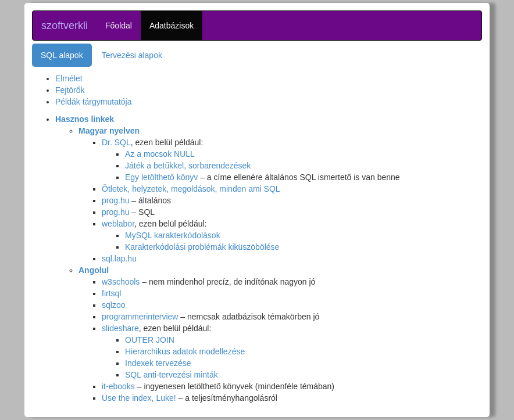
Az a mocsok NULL (160, 154)
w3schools (121, 282)
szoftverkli (65, 26)
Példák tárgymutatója (94, 102)
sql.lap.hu (119, 259)
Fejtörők (70, 90)
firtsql (111, 293)
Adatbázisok (172, 26)
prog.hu (115, 200)
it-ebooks (118, 386)
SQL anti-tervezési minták (172, 375)
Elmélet (69, 78)
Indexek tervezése (158, 363)
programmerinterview (140, 317)
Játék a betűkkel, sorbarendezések (188, 166)
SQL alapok (62, 55)
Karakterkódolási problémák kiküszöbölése (202, 247)
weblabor (118, 224)
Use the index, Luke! (139, 398)
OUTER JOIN (150, 340)
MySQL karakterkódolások (173, 235)
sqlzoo (113, 305)
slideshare (120, 328)
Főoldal (119, 26)
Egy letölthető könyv (161, 177)
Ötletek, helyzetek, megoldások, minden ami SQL (191, 189)
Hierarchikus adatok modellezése (185, 351)
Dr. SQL (116, 142)
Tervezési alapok (132, 55)
